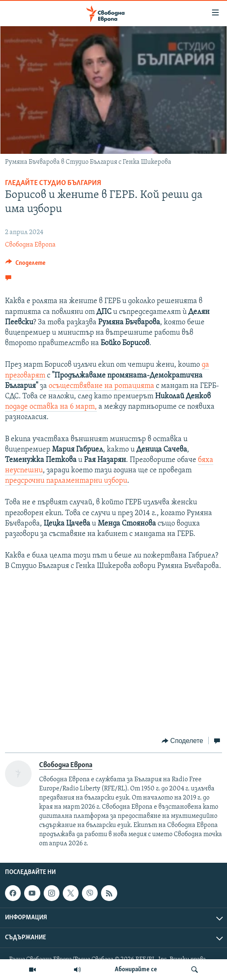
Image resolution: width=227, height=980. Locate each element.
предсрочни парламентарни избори (66, 481)
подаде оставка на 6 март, (51, 407)
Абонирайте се (136, 970)
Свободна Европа (30, 245)
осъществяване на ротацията (102, 386)
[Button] (25, 265)
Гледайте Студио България (53, 183)
